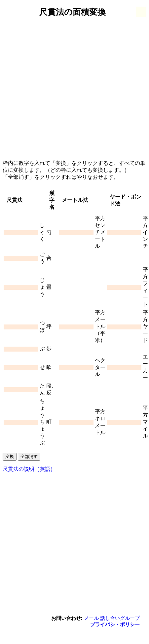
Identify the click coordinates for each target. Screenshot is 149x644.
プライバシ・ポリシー (115, 624)
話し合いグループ (120, 618)
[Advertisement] (65, 89)
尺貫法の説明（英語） (29, 469)
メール (91, 618)
